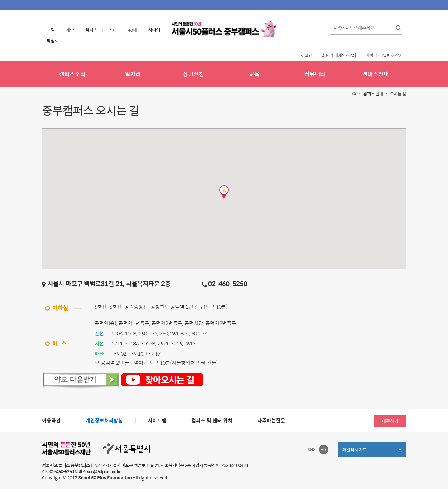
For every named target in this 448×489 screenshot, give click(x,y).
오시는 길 (398, 94)
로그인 (306, 55)
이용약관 (51, 420)
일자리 (133, 74)
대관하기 (390, 421)
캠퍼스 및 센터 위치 (212, 420)
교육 (254, 74)
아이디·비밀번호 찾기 (384, 55)
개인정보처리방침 (104, 420)
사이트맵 (157, 420)
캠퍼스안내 (376, 74)
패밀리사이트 (372, 452)
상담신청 (194, 74)
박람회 (53, 40)
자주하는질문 (271, 420)
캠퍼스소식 (72, 74)
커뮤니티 (315, 74)
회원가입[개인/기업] (339, 55)
